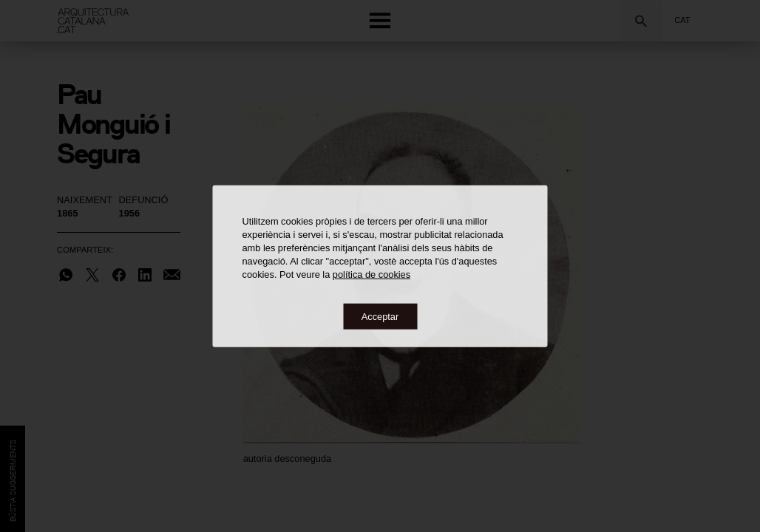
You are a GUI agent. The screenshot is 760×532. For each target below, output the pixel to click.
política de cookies (371, 274)
